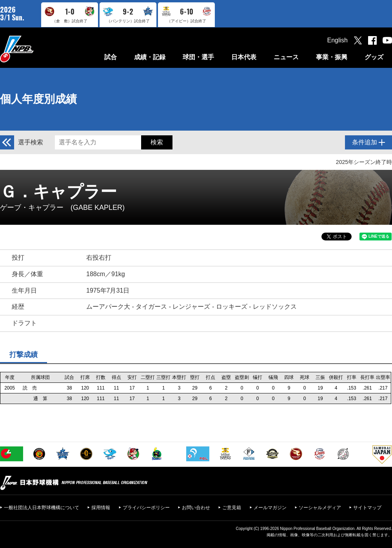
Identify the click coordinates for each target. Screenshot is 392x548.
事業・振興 (332, 57)
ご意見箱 (232, 508)
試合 (111, 57)
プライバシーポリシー (146, 508)
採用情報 (101, 508)
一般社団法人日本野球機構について (42, 508)
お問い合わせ (196, 508)
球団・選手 (198, 57)
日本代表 (244, 57)
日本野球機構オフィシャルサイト (36, 49)
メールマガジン (270, 508)
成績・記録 (150, 57)
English (338, 40)
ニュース (286, 57)
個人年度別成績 (38, 99)
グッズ (374, 57)
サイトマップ (367, 508)
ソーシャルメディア (320, 508)
